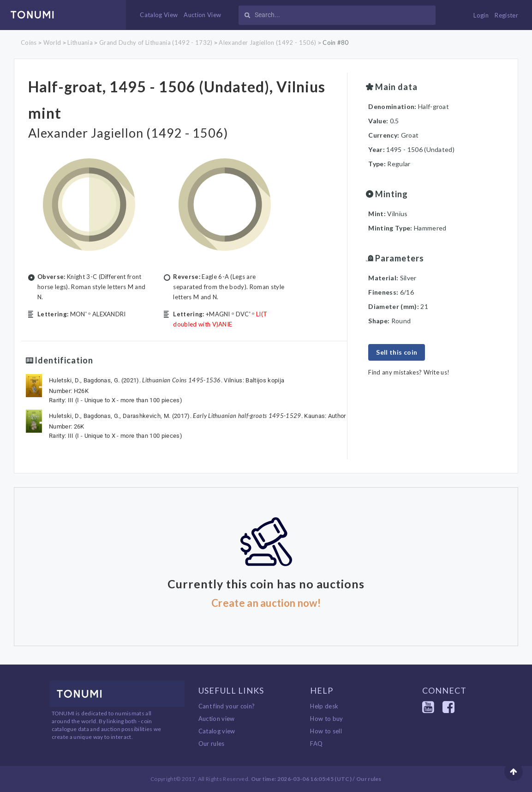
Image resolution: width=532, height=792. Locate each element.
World (52, 42)
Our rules (212, 744)
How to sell (326, 731)
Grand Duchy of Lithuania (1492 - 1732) (156, 42)
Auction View (202, 15)
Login (481, 15)
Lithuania (80, 42)
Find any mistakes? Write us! (409, 372)
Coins (29, 42)
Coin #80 (336, 42)
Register (506, 15)
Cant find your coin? (227, 706)
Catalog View (159, 15)
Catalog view (217, 731)
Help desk (324, 706)
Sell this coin (397, 352)
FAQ (316, 744)
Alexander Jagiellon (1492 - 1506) (267, 42)
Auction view (217, 719)
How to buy (326, 719)
